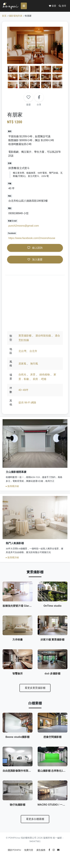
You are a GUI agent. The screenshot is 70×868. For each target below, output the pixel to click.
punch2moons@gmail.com (24, 226)
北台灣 (22, 351)
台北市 (33, 351)
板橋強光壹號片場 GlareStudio (21, 607)
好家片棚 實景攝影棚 (52, 642)
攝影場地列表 (16, 16)
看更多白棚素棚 (35, 824)
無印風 (34, 364)
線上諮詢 (35, 248)
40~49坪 (23, 390)
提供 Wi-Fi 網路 (27, 403)
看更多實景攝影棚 (35, 691)
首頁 (4, 16)
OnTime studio (52, 607)
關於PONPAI (15, 855)
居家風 (22, 364)
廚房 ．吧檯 (40, 379)
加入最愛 (35, 260)
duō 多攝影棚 (52, 676)
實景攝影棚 (25, 336)
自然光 (22, 375)
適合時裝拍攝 (43, 336)
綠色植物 (45, 375)
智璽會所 (18, 676)
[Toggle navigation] (25, 6)
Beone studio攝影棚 (17, 741)
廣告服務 (41, 855)
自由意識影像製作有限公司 (18, 775)
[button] (62, 6)
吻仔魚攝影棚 (18, 810)
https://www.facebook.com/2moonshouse (32, 238)
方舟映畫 (18, 642)
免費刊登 (29, 855)
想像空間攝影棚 (52, 741)
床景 (33, 375)
